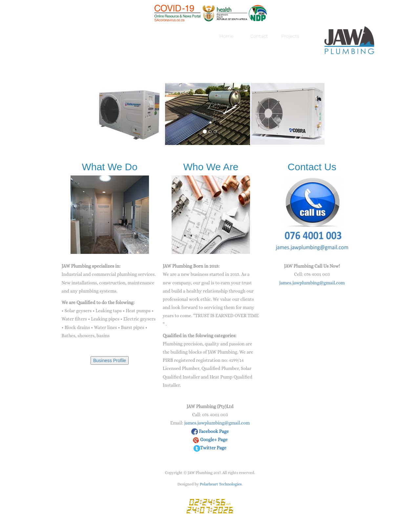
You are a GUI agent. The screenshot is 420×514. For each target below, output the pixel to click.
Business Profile (110, 360)
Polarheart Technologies (221, 484)
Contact (259, 36)
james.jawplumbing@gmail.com (312, 283)
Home (226, 36)
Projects (290, 36)
